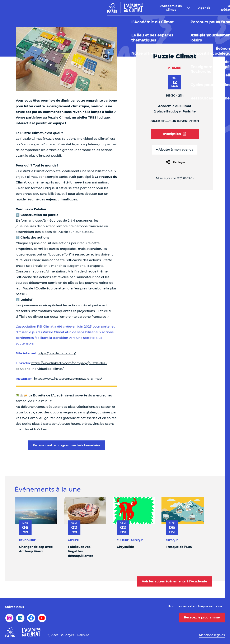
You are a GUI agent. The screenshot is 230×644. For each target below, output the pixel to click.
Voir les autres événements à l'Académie (174, 581)
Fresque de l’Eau (179, 547)
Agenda (102, 8)
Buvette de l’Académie (51, 395)
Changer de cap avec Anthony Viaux (36, 549)
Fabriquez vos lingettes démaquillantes (81, 551)
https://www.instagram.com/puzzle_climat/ (68, 379)
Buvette (161, 8)
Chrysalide (125, 547)
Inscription (175, 134)
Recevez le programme (202, 617)
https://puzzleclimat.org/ (57, 353)
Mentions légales (212, 635)
